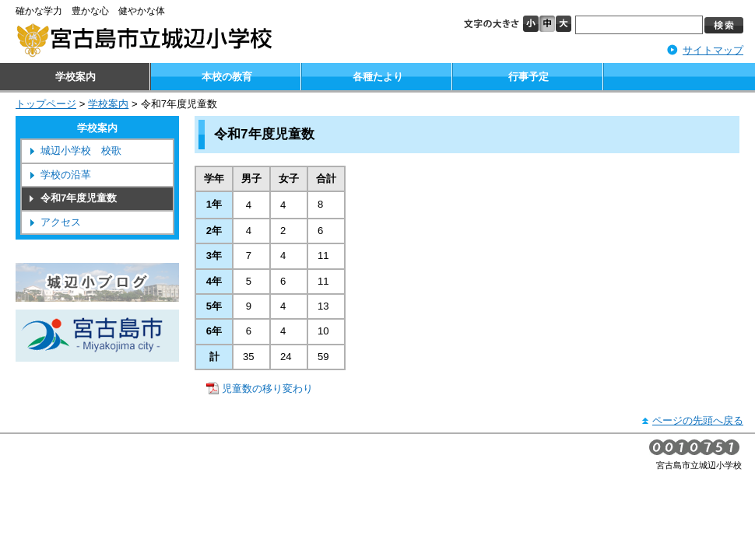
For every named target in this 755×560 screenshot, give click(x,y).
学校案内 (75, 77)
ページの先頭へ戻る (698, 420)
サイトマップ (713, 50)
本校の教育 (227, 77)
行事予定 (528, 77)
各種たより (378, 77)
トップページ (46, 104)
